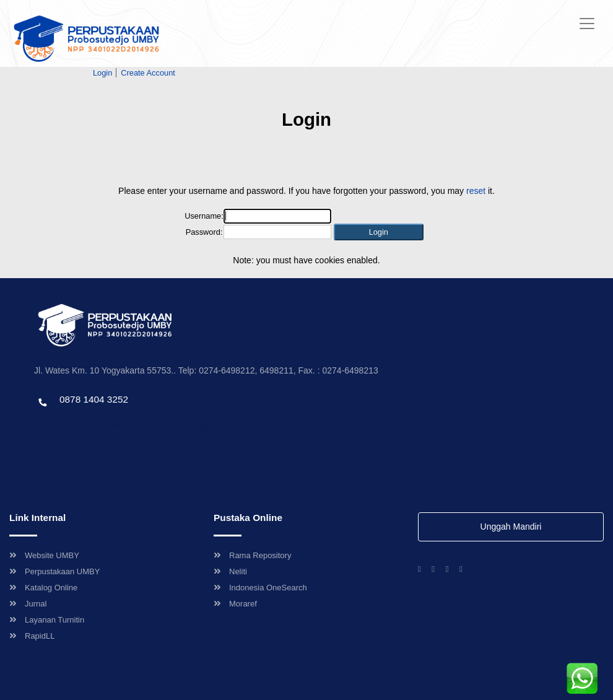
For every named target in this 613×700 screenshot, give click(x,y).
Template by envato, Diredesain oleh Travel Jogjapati (127, 426)
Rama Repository (252, 555)
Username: (204, 216)
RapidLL (32, 636)
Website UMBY (44, 555)
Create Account (148, 73)
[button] (379, 232)
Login (102, 73)
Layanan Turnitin (47, 620)
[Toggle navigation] (587, 24)
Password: (204, 232)
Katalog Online (43, 588)
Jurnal (28, 604)
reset (476, 191)
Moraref (235, 604)
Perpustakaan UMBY (54, 571)
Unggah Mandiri (511, 527)
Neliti (230, 571)
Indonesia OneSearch (260, 588)
